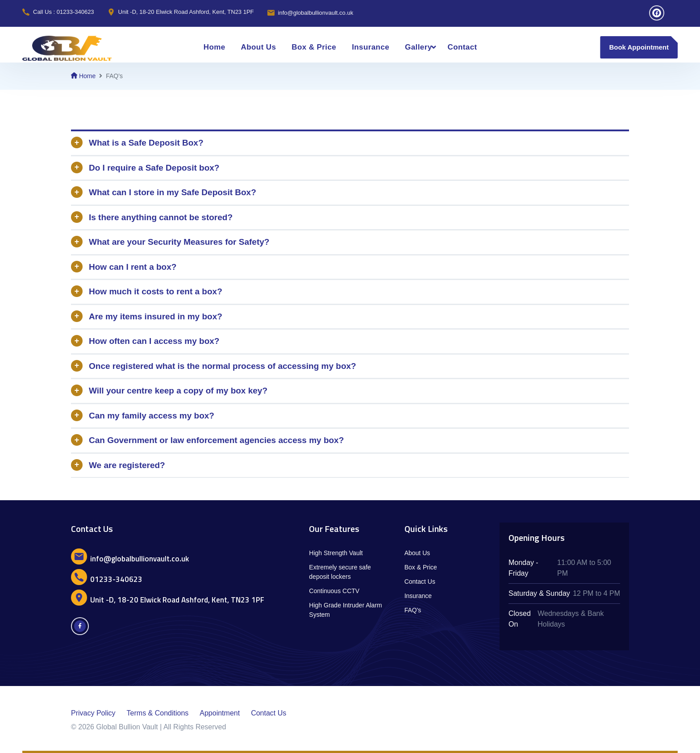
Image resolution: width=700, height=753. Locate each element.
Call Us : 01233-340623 (64, 12)
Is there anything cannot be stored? (161, 217)
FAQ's (413, 610)
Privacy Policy (93, 713)
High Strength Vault (336, 553)
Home (215, 47)
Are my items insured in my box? (156, 316)
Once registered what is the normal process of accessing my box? (223, 366)
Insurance (371, 47)
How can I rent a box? (133, 267)
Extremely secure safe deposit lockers (340, 572)
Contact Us (420, 581)
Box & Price (314, 47)
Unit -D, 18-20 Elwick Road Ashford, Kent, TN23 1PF (186, 12)
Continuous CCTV (334, 591)
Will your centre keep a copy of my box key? (178, 391)
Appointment (220, 713)
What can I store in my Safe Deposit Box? (173, 192)
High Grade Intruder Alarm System (345, 610)
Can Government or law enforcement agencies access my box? (216, 440)
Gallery (418, 47)
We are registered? (127, 465)
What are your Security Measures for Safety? (179, 242)
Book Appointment (639, 47)
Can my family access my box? (152, 416)
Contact (462, 47)
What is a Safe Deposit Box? (146, 143)
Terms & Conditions (158, 713)
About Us (259, 47)
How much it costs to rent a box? (156, 291)
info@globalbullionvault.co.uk (316, 13)
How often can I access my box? (154, 341)
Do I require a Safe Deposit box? (154, 168)
